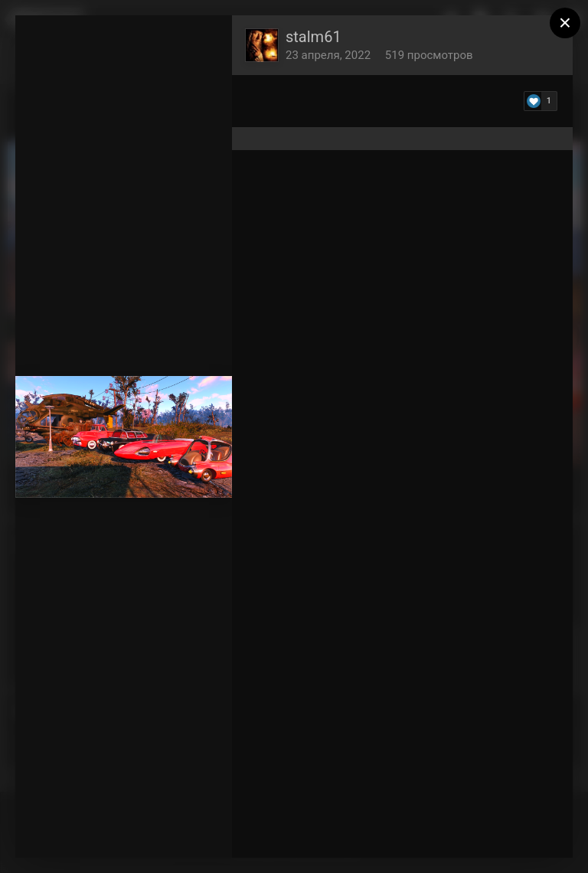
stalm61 (314, 37)
